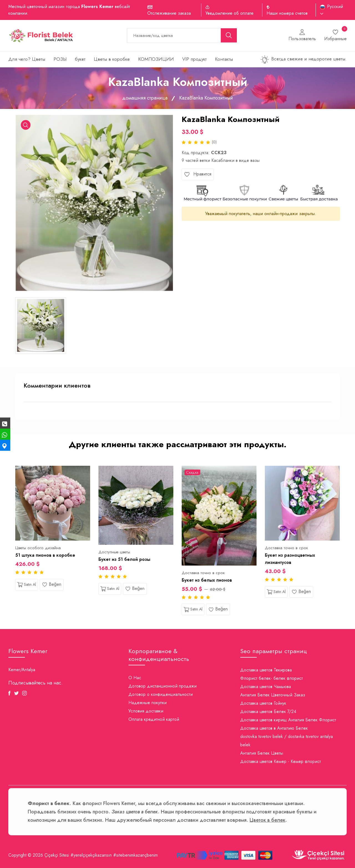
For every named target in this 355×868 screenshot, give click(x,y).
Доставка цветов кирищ (263, 720)
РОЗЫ (60, 59)
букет (80, 59)
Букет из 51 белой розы (124, 559)
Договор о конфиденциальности (161, 694)
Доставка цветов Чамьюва (266, 687)
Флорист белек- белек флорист (272, 678)
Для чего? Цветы (27, 59)
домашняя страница (145, 98)
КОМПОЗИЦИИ (156, 59)
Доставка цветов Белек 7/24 (268, 712)
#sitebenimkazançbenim (135, 855)
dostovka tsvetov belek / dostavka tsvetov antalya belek (286, 741)
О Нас (135, 678)
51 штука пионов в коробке (45, 555)
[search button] (229, 35)
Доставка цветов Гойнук (263, 703)
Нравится (198, 174)
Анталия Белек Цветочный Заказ (273, 695)
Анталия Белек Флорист (312, 720)
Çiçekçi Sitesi (57, 855)
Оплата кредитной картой (154, 719)
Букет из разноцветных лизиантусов (290, 559)
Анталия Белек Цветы (262, 753)
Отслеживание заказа (169, 13)
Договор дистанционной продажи (163, 686)
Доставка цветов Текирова (266, 670)
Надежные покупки (148, 703)
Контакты (224, 59)
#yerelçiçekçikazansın (91, 855)
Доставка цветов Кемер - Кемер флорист (281, 761)
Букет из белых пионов (207, 580)
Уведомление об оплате (230, 13)
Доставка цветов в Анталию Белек (274, 728)
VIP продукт (194, 59)
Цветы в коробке (112, 59)
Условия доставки (146, 711)
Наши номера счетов (287, 13)
